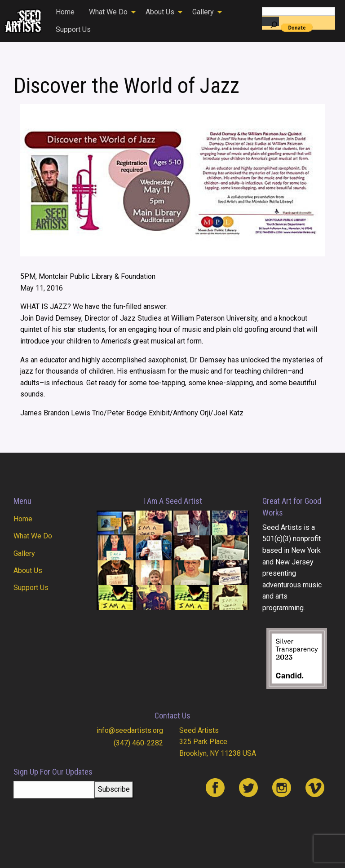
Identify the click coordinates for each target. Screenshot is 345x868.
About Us (28, 571)
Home (23, 519)
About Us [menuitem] (160, 12)
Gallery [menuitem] (203, 12)
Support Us (31, 588)
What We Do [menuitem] (108, 12)
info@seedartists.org (130, 730)
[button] (34, 180)
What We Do (33, 536)
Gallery (24, 553)
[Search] (270, 21)
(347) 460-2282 (138, 743)
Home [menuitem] (65, 12)
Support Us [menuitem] (73, 29)
